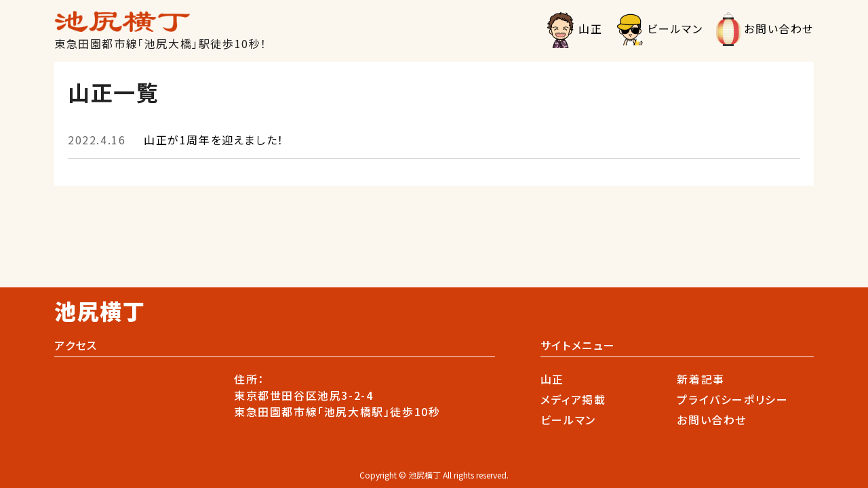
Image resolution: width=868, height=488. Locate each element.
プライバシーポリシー (732, 399)
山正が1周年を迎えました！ (176, 140)
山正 (590, 28)
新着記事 (701, 379)
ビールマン (675, 28)
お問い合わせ (779, 28)
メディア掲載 (573, 399)
